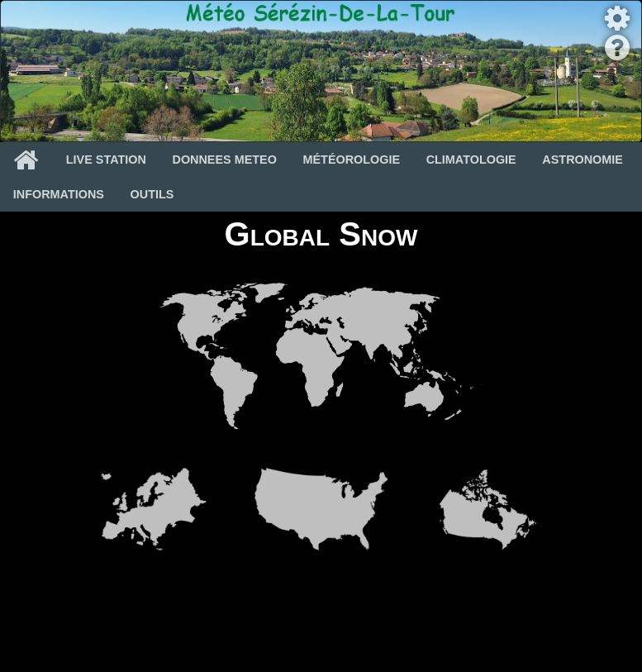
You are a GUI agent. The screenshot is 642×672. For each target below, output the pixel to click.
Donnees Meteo (225, 160)
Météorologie (352, 160)
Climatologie (471, 160)
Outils (152, 194)
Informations (59, 194)
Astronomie (583, 160)
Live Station (106, 160)
